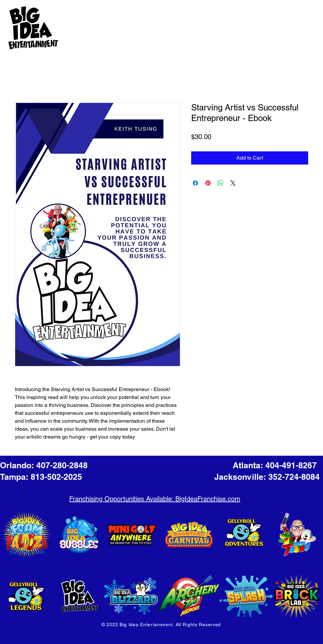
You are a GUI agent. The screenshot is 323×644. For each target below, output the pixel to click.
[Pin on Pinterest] (208, 183)
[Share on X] (233, 183)
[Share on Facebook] (195, 183)
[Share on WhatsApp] (220, 183)
